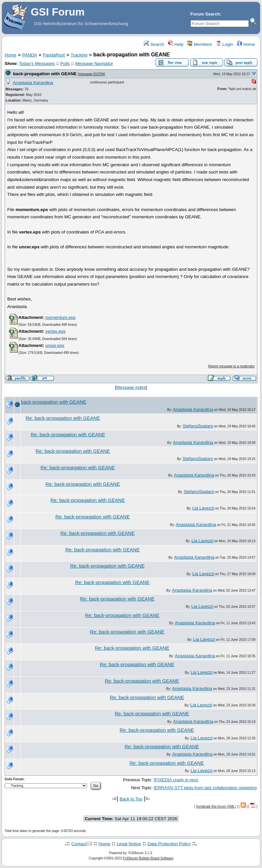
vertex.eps (55, 331)
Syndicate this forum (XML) (216, 806)
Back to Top (131, 799)
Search (154, 44)
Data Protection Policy (169, 844)
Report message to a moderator (232, 366)
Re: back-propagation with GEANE (63, 418)
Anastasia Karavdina (33, 83)
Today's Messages (37, 63)
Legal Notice (129, 844)
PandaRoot (54, 55)
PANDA (29, 55)
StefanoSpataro (198, 426)
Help (176, 44)
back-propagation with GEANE (45, 74)
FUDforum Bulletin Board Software (148, 858)
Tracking (79, 55)
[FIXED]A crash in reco (176, 780)
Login (224, 44)
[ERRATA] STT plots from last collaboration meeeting (205, 788)
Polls (65, 63)
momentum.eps (60, 317)
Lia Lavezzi (203, 508)
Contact (79, 844)
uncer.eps (55, 345)
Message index (131, 387)
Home (246, 44)
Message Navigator (94, 63)
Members (200, 44)
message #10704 (91, 74)
